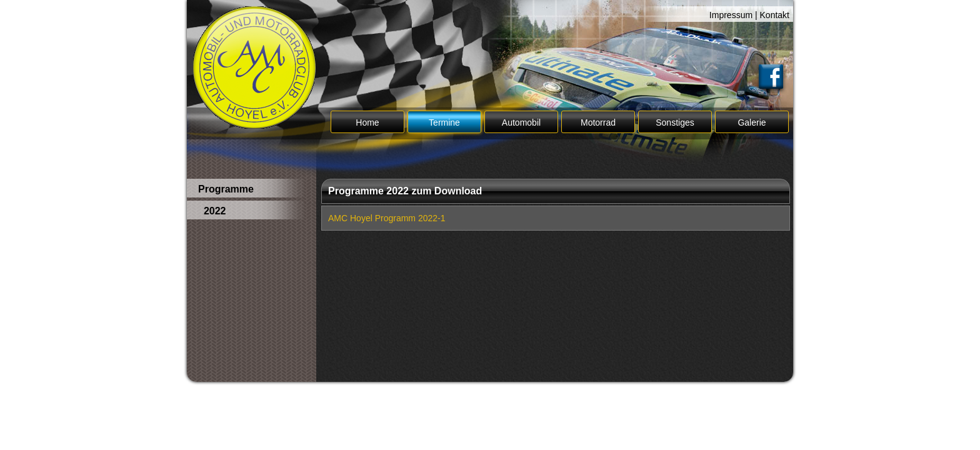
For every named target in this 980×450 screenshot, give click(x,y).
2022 (212, 211)
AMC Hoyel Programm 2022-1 (387, 218)
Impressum (731, 15)
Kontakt (775, 15)
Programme (226, 189)
